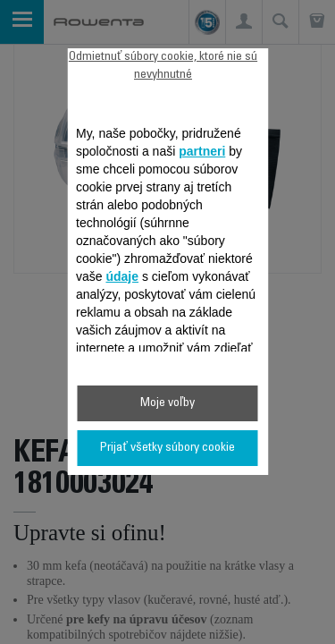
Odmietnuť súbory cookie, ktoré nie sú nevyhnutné (163, 66)
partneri (202, 151)
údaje (122, 276)
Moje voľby (167, 403)
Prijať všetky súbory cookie (167, 448)
